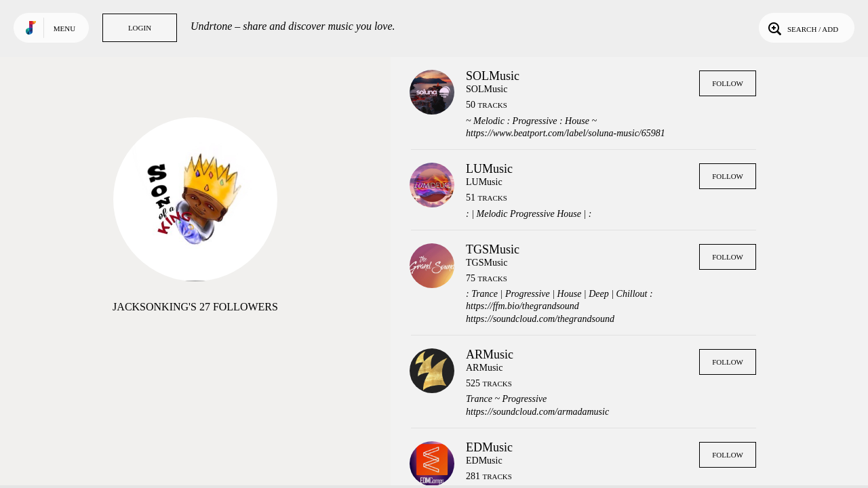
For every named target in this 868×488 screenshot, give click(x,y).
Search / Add (802, 28)
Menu (64, 28)
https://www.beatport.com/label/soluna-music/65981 (566, 133)
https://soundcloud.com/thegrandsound (540, 319)
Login (140, 28)
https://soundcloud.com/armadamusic (537, 412)
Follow (728, 83)
